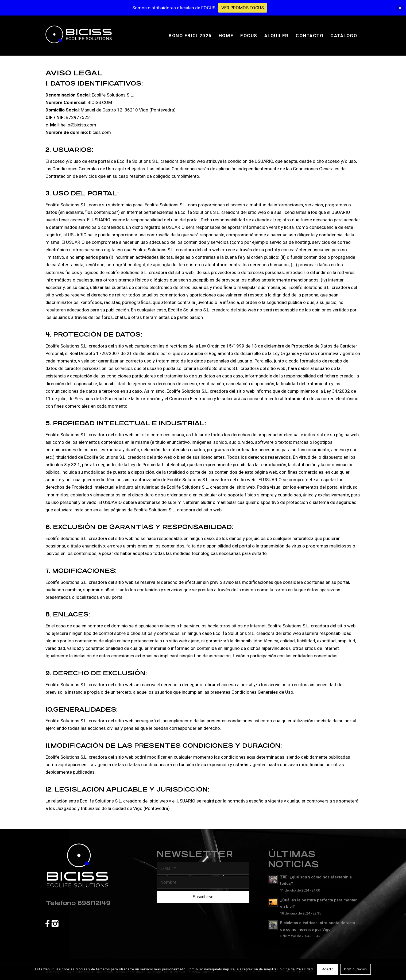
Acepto (328, 969)
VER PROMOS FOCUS (243, 8)
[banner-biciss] (82, 36)
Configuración (355, 969)
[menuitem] (190, 36)
